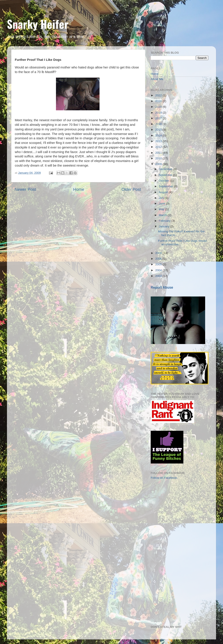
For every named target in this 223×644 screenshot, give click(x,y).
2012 (159, 147)
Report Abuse (162, 287)
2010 (159, 158)
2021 (159, 101)
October (164, 181)
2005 (159, 264)
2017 (159, 118)
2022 (159, 95)
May (162, 209)
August (164, 192)
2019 (159, 113)
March (163, 215)
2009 (159, 164)
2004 (159, 270)
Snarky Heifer (38, 24)
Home (79, 189)
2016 (159, 124)
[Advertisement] (172, 508)
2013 (159, 141)
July (162, 198)
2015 (159, 130)
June (162, 204)
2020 (159, 107)
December (166, 169)
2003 (159, 276)
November (166, 175)
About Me (157, 79)
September (166, 186)
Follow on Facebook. (164, 478)
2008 (159, 253)
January (164, 226)
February (165, 221)
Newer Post (25, 189)
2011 (159, 153)
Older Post (131, 189)
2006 (159, 259)
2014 (159, 135)
